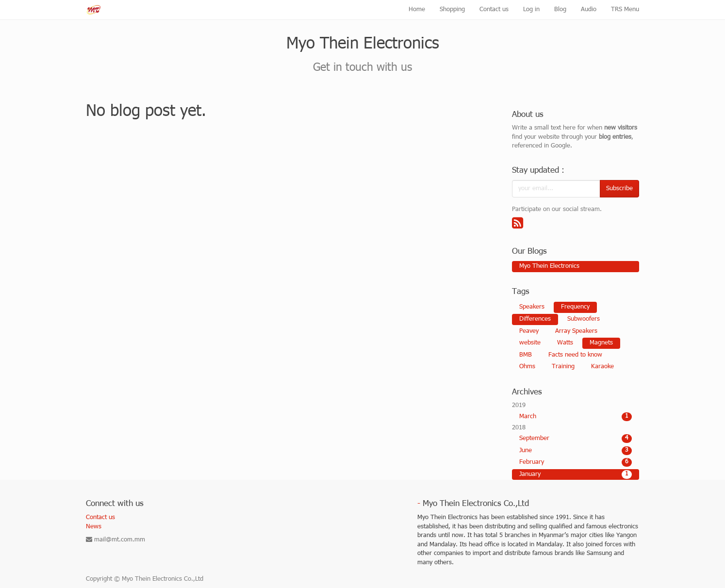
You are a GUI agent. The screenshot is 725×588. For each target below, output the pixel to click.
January (576, 474)
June (576, 451)
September (576, 439)
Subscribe (619, 189)
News (94, 527)
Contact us (100, 518)
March (576, 417)
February (576, 462)
